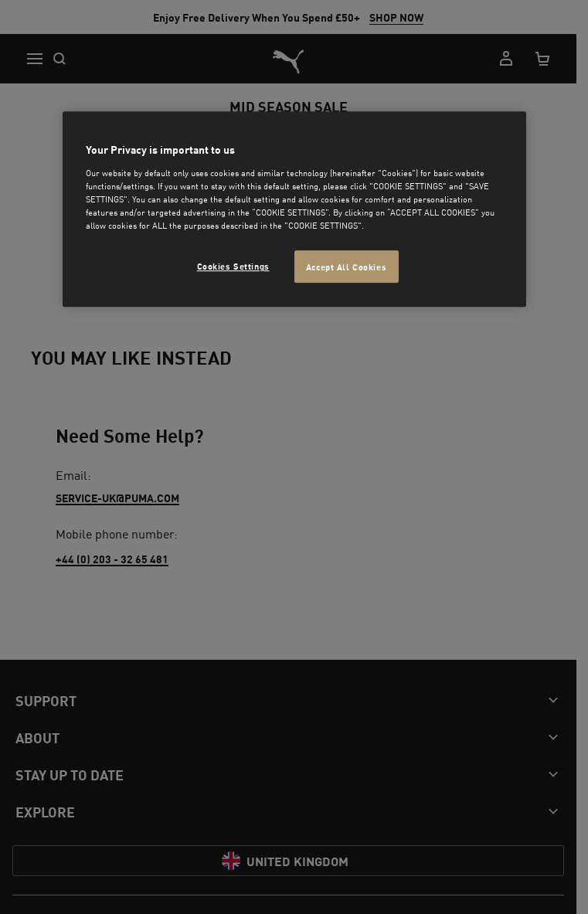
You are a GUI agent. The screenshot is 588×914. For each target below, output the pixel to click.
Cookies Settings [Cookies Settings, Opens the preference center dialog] (233, 265)
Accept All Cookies (346, 266)
